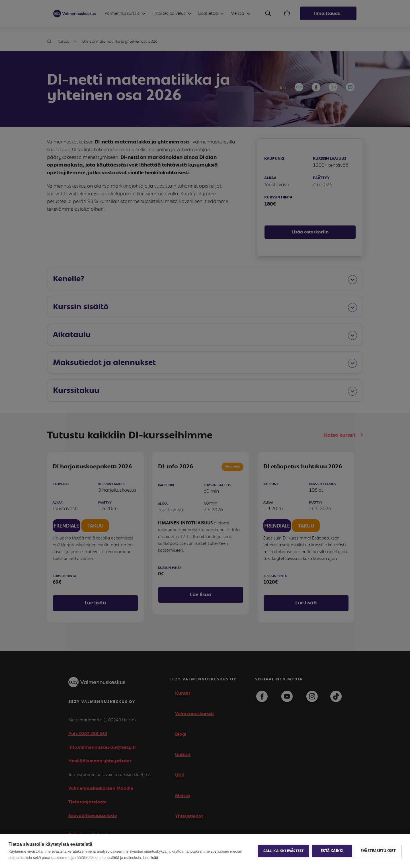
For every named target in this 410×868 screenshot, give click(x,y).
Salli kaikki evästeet (283, 851)
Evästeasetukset (378, 851)
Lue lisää (151, 858)
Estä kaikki (332, 851)
